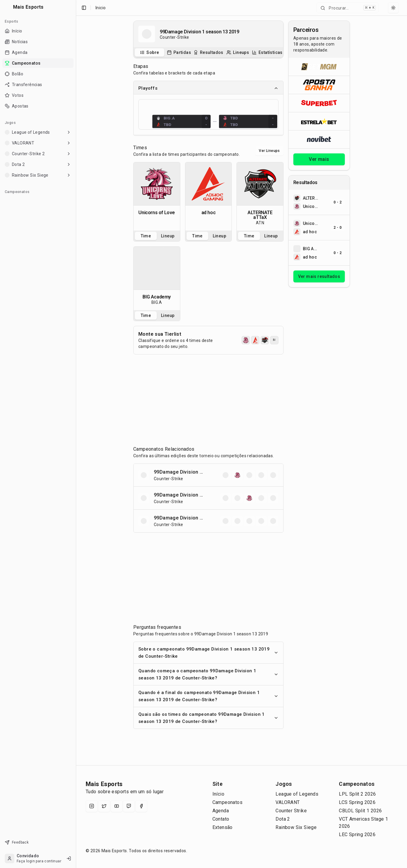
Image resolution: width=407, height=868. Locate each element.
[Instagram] (92, 806)
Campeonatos (227, 802)
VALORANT (288, 802)
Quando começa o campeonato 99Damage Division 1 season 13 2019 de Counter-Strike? (208, 674)
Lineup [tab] (168, 236)
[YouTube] (117, 806)
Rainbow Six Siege (296, 827)
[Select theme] (393, 8)
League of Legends (297, 794)
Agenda (221, 811)
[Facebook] (141, 806)
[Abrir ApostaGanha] (319, 85)
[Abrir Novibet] (319, 139)
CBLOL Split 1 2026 (360, 811)
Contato (221, 819)
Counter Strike (291, 811)
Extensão (223, 827)
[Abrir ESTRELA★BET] (319, 121)
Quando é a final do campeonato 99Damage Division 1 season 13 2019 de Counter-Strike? (208, 696)
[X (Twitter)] (104, 806)
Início (218, 794)
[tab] (150, 52)
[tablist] (208, 52)
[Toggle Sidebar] (76, 434)
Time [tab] (146, 236)
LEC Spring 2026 (357, 834)
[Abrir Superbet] (319, 103)
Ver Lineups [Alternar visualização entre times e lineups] (269, 151)
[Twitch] (129, 806)
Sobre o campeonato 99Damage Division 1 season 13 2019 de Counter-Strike (208, 653)
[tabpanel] (157, 196)
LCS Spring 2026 (357, 802)
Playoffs (208, 88)
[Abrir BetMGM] (319, 67)
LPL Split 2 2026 (357, 794)
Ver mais (319, 159)
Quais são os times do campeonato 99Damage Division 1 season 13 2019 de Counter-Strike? (208, 718)
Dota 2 (283, 819)
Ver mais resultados (319, 276)
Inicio (101, 8)
